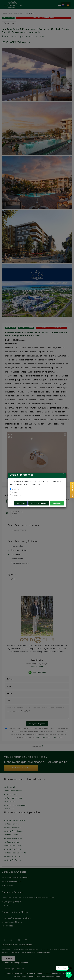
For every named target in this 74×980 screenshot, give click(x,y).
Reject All (21, 503)
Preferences (17, 495)
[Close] (64, 474)
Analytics (15, 489)
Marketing (16, 492)
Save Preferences (39, 503)
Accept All (57, 503)
